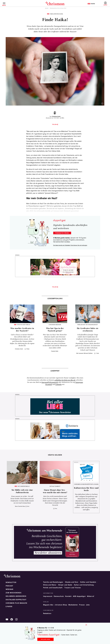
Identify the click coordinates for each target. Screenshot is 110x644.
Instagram (79, 382)
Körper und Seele (65, 585)
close (86, 625)
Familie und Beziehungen (53, 582)
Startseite (47, 8)
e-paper (9, 607)
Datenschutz (59, 596)
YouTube (7, 619)
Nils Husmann (80, 353)
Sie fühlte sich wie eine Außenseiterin (22, 491)
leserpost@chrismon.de (50, 382)
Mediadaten (73, 605)
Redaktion (47, 613)
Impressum (48, 596)
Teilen (54, 124)
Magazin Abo (48, 605)
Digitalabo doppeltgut (16, 600)
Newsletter (11, 582)
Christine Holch (56, 116)
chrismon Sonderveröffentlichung (86, 484)
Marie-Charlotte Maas (20, 506)
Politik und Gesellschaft (53, 588)
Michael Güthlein (88, 353)
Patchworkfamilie (24, 486)
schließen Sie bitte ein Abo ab (65, 380)
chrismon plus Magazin (16, 603)
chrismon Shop (61, 605)
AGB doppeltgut (79, 596)
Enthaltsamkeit (55, 486)
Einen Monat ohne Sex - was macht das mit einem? (55, 491)
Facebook (49, 384)
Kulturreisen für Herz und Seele (86, 489)
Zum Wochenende (14, 593)
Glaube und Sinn (72, 582)
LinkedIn (58, 384)
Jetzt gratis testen (45, 639)
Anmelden (105, 4)
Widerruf (91, 596)
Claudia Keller (55, 351)
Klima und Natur (50, 585)
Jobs (88, 605)
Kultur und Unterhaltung (84, 585)
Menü (4, 5)
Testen (91, 4)
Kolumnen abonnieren (16, 596)
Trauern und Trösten (73, 588)
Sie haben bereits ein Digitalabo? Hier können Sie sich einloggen (70, 245)
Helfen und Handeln (88, 582)
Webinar (9, 589)
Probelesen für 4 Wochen (62, 233)
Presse (82, 605)
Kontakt (68, 596)
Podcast (9, 586)
